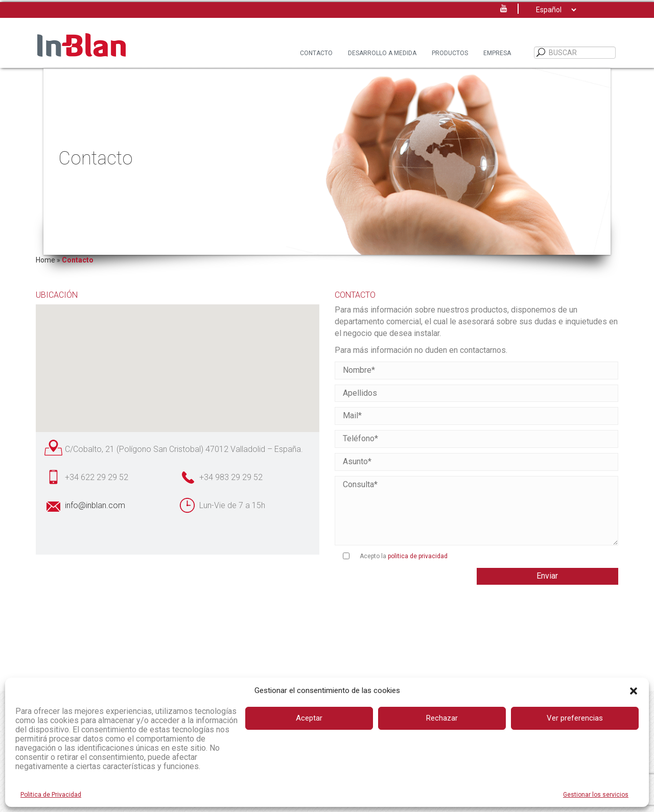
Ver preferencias (575, 718)
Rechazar (442, 718)
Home (45, 260)
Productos (450, 53)
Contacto (316, 53)
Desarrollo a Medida (382, 53)
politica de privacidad (418, 556)
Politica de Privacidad (51, 795)
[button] (634, 691)
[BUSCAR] (541, 53)
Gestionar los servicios (596, 795)
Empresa (497, 53)
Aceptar (309, 718)
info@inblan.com (95, 505)
